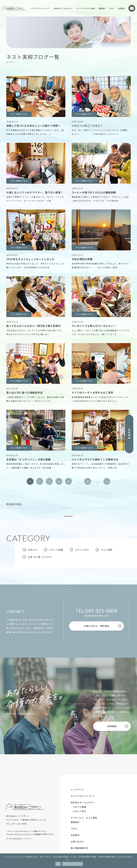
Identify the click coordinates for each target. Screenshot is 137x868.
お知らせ (32, 550)
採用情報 (129, 434)
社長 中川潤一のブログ (40, 557)
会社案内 (121, 8)
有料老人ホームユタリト (63, 8)
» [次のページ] (107, 481)
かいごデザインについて (41, 8)
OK (58, 864)
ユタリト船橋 (56, 550)
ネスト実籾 (107, 550)
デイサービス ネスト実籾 (84, 818)
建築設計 (102, 8)
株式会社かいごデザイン (14, 8)
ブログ (112, 8)
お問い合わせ (132, 8)
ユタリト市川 (82, 550)
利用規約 (38, 834)
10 (88, 481)
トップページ (77, 790)
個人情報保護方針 (79, 848)
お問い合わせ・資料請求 (97, 626)
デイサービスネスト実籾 (86, 8)
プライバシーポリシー (23, 834)
